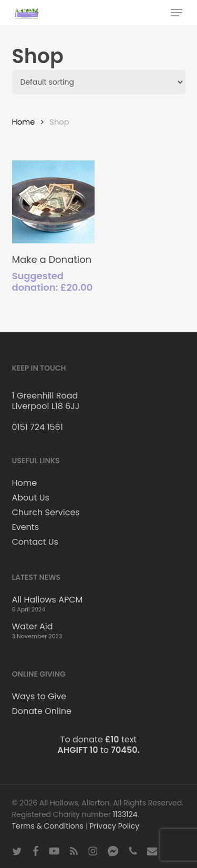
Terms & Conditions (48, 826)
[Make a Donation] (54, 202)
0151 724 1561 (38, 427)
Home (24, 122)
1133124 (125, 814)
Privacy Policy (115, 826)
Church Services (46, 513)
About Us (31, 498)
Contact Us (35, 542)
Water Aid (33, 627)
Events (26, 527)
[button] (177, 13)
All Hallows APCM (48, 600)
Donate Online (42, 711)
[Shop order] (99, 82)
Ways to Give (39, 697)
